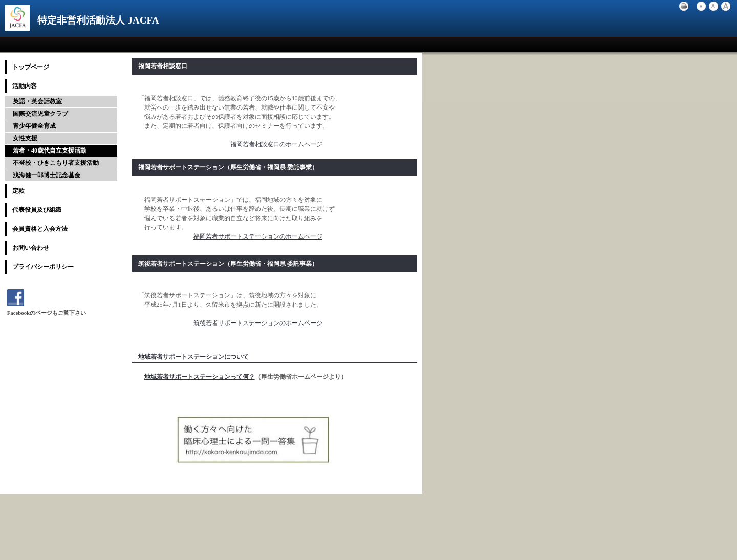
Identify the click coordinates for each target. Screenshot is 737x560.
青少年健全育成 (34, 126)
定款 (18, 191)
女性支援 (25, 138)
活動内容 (25, 86)
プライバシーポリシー (43, 267)
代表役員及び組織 (37, 210)
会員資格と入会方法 (40, 229)
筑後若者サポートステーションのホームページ (258, 323)
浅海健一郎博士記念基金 (47, 175)
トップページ (31, 67)
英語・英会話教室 (37, 101)
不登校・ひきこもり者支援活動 (56, 163)
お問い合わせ (31, 248)
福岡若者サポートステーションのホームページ (258, 236)
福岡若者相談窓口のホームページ (276, 144)
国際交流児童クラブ (40, 114)
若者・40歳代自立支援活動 (50, 150)
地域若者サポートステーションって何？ (200, 377)
